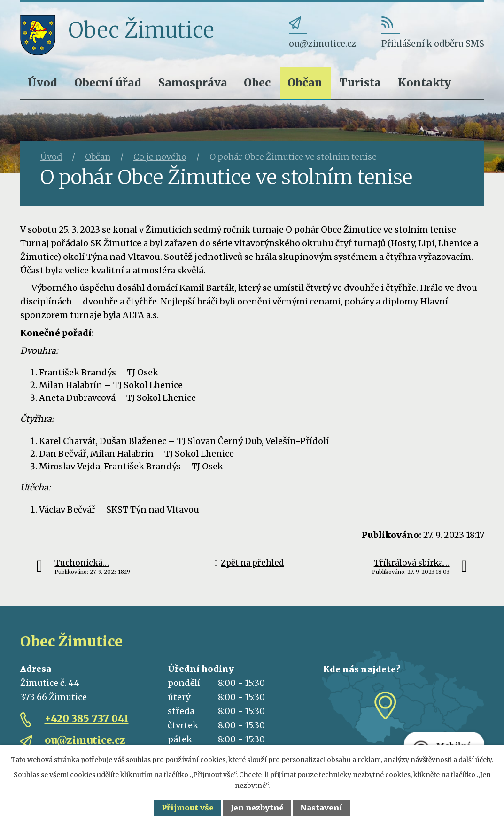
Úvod (43, 82)
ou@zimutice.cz (85, 740)
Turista (360, 82)
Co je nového (160, 157)
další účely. (476, 760)
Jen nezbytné (257, 808)
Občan (305, 82)
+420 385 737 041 (87, 719)
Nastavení (321, 808)
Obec (257, 82)
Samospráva (193, 82)
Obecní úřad (108, 82)
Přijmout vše (188, 808)
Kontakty (424, 82)
